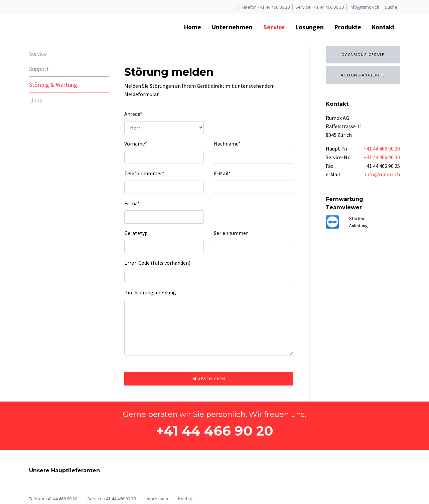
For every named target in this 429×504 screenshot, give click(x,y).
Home (193, 27)
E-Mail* (222, 173)
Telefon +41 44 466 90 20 (266, 7)
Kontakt (186, 499)
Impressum (157, 499)
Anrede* (133, 114)
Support (39, 69)
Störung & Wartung (53, 85)
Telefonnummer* (144, 173)
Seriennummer (231, 233)
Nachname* (227, 144)
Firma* (132, 203)
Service (38, 54)
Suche (391, 7)
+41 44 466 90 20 (382, 149)
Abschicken (209, 379)
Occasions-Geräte (363, 55)
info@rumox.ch (364, 7)
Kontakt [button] (383, 27)
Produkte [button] (348, 27)
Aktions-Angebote (363, 75)
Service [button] (274, 27)
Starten (357, 218)
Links (36, 100)
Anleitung (359, 226)
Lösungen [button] (310, 27)
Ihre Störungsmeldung (150, 292)
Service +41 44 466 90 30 (320, 7)
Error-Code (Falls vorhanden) (157, 263)
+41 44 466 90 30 (382, 157)
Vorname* (136, 144)
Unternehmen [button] (232, 27)
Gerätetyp (136, 233)
